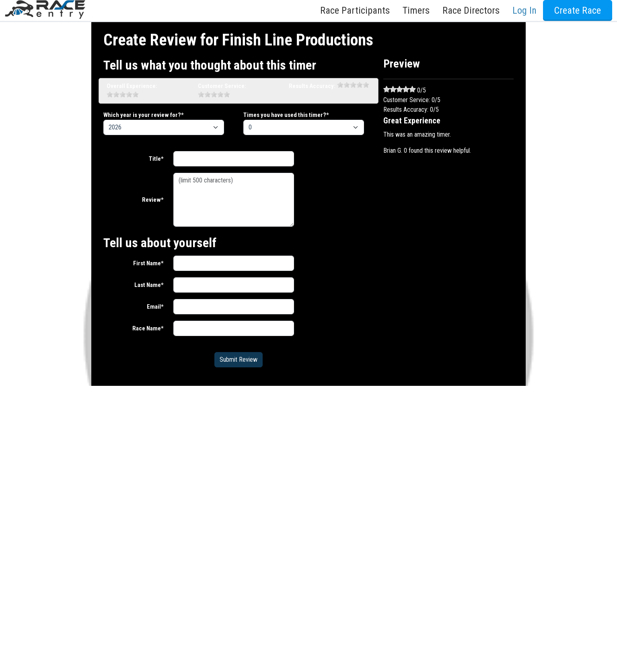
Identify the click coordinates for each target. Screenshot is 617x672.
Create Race (578, 10)
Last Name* (149, 285)
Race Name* (148, 328)
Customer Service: (222, 86)
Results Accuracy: (312, 86)
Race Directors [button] (471, 10)
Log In (524, 10)
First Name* (148, 263)
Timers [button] (416, 10)
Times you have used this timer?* (286, 115)
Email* (155, 307)
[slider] (123, 94)
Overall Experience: (132, 86)
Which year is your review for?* (144, 115)
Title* (156, 159)
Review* (153, 200)
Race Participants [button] (355, 10)
